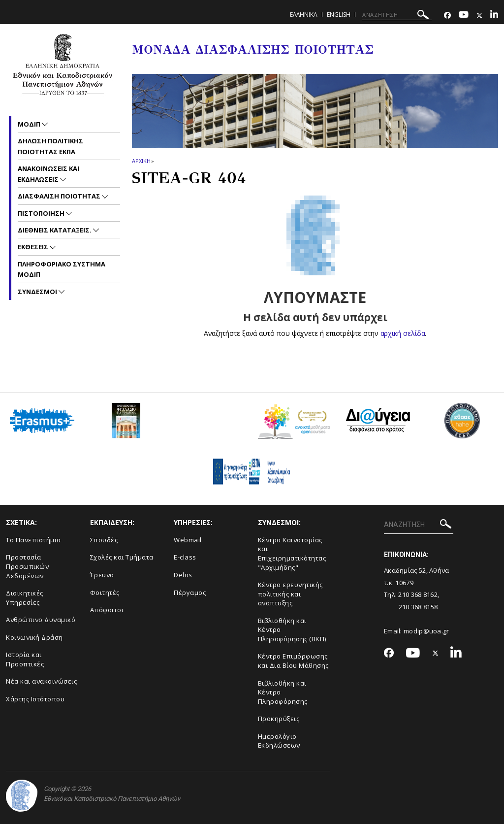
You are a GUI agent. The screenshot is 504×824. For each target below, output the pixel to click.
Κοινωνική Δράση (34, 637)
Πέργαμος (190, 593)
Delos (183, 575)
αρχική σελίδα (403, 333)
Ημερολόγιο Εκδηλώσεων (279, 741)
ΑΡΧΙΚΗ (141, 161)
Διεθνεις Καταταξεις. (55, 230)
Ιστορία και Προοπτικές (25, 659)
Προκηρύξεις (279, 719)
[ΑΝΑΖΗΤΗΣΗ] (397, 15)
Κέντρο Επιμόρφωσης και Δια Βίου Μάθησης (293, 661)
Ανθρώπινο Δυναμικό (41, 620)
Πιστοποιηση (42, 213)
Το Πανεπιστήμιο (33, 540)
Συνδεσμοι (38, 292)
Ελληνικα (304, 15)
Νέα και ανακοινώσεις (41, 681)
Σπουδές (104, 540)
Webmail (188, 540)
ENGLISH (339, 15)
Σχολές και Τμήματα (122, 557)
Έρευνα (102, 575)
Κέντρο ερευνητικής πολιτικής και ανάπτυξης (290, 594)
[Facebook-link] (447, 16)
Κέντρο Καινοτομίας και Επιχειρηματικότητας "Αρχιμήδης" (292, 554)
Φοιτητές (105, 593)
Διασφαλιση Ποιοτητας (60, 196)
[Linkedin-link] (494, 16)
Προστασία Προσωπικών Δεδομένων (27, 566)
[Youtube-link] (464, 16)
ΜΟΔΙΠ (30, 124)
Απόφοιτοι (107, 610)
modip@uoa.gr (427, 631)
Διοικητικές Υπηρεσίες (25, 598)
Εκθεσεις (34, 247)
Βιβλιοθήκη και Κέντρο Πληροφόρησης (283, 692)
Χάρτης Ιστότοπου (35, 699)
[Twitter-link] (479, 16)
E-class (185, 557)
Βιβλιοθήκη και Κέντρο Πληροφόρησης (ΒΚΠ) (292, 630)
